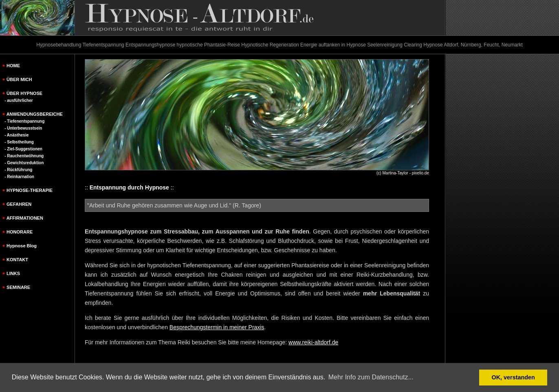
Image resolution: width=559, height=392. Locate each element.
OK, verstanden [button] (513, 377)
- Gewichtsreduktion (24, 163)
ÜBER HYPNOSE (24, 93)
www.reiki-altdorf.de (313, 342)
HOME (13, 66)
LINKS (13, 273)
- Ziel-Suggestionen (23, 149)
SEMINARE (18, 287)
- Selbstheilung (19, 142)
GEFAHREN (19, 204)
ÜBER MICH (19, 79)
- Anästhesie (17, 135)
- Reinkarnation (19, 177)
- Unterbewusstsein (23, 128)
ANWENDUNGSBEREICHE (35, 114)
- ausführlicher (19, 100)
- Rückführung (18, 170)
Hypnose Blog (22, 246)
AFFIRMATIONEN (25, 218)
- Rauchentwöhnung (24, 156)
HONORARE (20, 232)
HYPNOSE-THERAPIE (30, 190)
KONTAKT (17, 260)
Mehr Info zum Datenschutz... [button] (371, 377)
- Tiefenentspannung (24, 121)
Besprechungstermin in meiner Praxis (217, 327)
